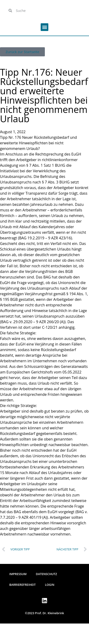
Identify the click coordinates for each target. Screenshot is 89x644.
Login (50, 585)
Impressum (18, 574)
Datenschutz (46, 574)
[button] (44, 27)
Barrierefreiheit (23, 585)
